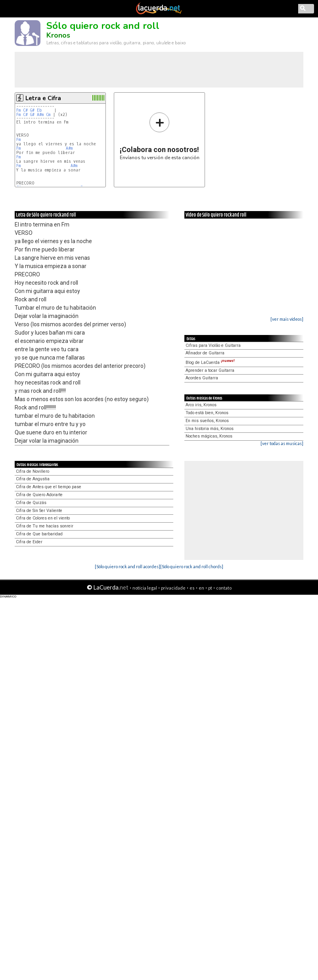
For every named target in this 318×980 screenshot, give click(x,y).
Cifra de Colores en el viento (43, 518)
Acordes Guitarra (202, 378)
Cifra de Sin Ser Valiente (39, 511)
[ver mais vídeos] (287, 319)
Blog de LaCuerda (210, 363)
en (201, 588)
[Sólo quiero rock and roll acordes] (127, 566)
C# (25, 110)
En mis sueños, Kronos (207, 421)
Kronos (58, 35)
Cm (48, 115)
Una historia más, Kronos (210, 429)
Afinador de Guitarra (205, 353)
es (192, 588)
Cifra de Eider (29, 542)
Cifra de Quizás (31, 503)
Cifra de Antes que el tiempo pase (49, 487)
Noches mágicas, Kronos (209, 436)
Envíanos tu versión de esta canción (160, 136)
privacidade (173, 588)
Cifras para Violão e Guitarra (213, 345)
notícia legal (145, 588)
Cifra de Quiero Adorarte (39, 495)
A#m (40, 115)
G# (32, 110)
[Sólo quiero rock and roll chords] (192, 566)
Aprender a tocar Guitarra (210, 370)
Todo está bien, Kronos (207, 413)
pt (210, 588)
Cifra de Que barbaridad (39, 534)
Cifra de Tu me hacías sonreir (45, 526)
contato (224, 588)
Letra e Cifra (43, 98)
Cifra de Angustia (33, 479)
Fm (18, 110)
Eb (39, 110)
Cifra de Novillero (33, 471)
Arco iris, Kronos (201, 405)
